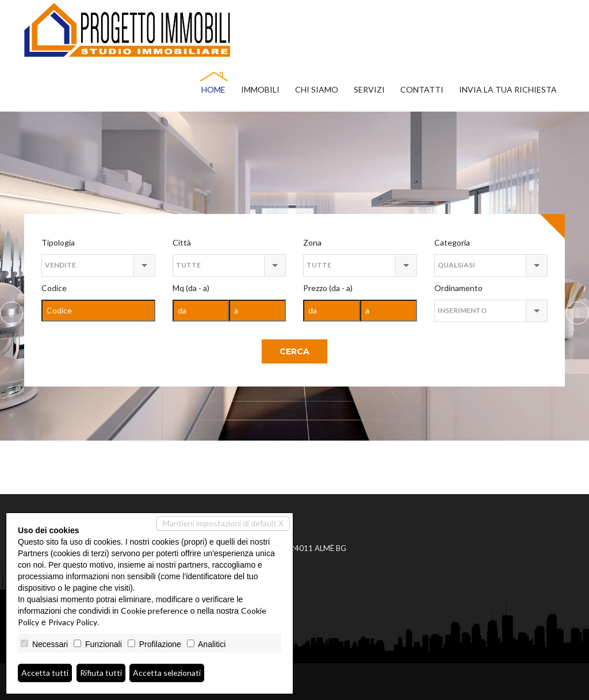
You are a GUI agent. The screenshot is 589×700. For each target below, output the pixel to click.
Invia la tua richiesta (508, 89)
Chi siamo (317, 89)
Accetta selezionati (168, 673)
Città (182, 242)
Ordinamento (458, 288)
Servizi (369, 89)
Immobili (260, 89)
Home (213, 89)
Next (12, 313)
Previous (577, 313)
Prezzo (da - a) (328, 288)
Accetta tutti (45, 673)
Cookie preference (154, 611)
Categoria (452, 242)
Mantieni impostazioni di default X (223, 523)
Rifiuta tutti (102, 673)
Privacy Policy (73, 622)
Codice (54, 288)
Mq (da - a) (191, 288)
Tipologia (58, 242)
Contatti (422, 89)
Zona (312, 242)
